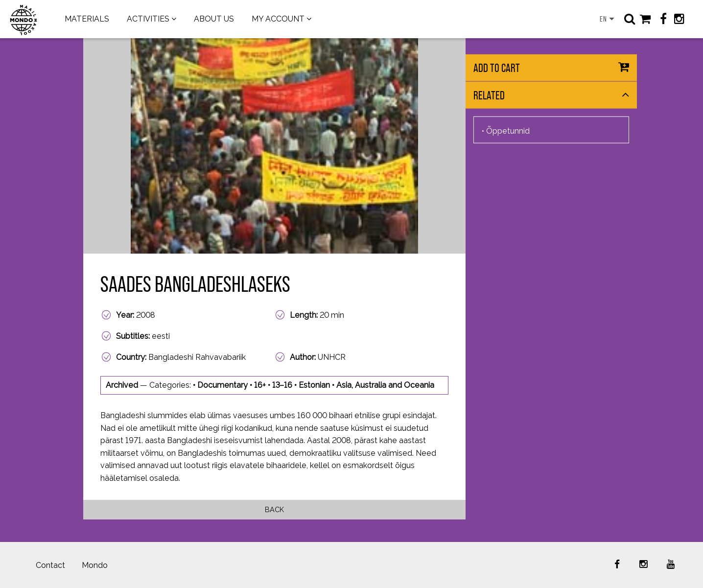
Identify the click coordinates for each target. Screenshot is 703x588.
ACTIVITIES (148, 19)
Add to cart (497, 68)
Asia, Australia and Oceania (385, 385)
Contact (50, 565)
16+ (260, 385)
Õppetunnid (508, 130)
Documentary (223, 385)
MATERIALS (87, 19)
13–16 (282, 385)
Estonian (314, 385)
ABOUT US (214, 19)
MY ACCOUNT (278, 19)
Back (274, 509)
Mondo (95, 565)
